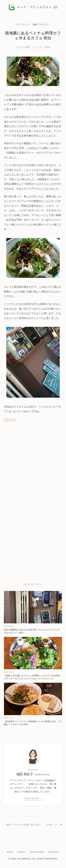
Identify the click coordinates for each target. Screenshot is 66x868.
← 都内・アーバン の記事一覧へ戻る (22, 825)
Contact (21, 852)
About (10, 852)
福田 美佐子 (33, 774)
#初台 (48, 47)
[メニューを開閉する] (55, 7)
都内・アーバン (40, 24)
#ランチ (37, 47)
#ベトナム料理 (23, 47)
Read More (33, 798)
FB (61, 825)
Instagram (54, 852)
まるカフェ (10, 419)
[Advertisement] (31, 463)
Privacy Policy (37, 852)
